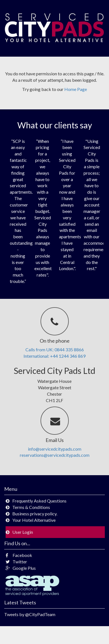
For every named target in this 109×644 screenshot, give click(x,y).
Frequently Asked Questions (39, 501)
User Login (23, 532)
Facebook (19, 555)
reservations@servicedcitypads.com (55, 455)
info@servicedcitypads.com (55, 449)
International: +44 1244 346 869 (54, 356)
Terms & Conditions (31, 507)
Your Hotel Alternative (34, 520)
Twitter (16, 562)
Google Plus (21, 568)
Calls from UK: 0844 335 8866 (55, 349)
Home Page (76, 89)
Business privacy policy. (35, 514)
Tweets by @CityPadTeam (30, 614)
